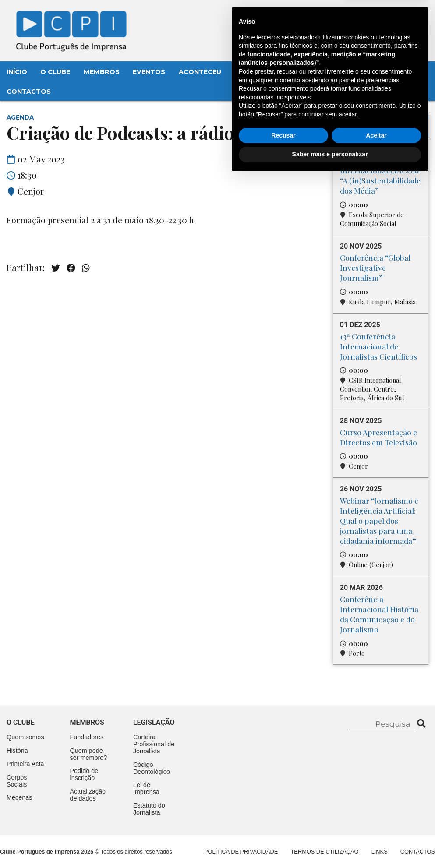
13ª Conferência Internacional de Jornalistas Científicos (378, 346)
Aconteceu (200, 72)
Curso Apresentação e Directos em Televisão (378, 437)
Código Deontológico (152, 768)
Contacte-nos (394, 16)
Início (17, 72)
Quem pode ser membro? (88, 754)
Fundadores (87, 737)
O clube (21, 722)
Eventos (149, 72)
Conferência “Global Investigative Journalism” (375, 267)
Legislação (256, 72)
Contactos (29, 92)
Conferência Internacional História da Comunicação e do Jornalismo (379, 614)
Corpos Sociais (17, 781)
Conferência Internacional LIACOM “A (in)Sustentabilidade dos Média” (380, 175)
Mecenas (308, 72)
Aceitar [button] (376, 825)
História (17, 751)
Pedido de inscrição (84, 774)
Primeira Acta (25, 764)
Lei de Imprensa (146, 788)
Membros (102, 72)
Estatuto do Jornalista (149, 809)
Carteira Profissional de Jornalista (154, 744)
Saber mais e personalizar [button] (330, 844)
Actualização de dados (88, 795)
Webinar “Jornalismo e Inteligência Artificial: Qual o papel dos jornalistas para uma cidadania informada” (379, 520)
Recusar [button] (283, 825)
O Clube (55, 72)
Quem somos (25, 737)
